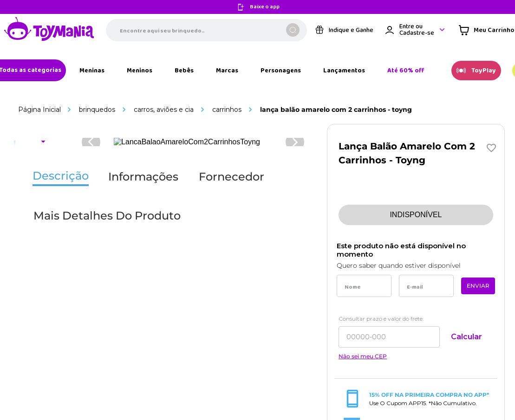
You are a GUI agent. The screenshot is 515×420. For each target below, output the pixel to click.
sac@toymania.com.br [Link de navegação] (430, 148)
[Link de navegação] (89, 96)
